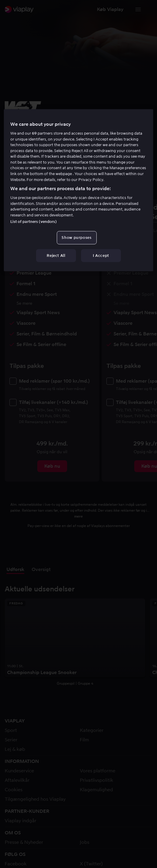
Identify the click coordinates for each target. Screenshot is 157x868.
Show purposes (76, 238)
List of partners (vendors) (33, 222)
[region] (78, 190)
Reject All (56, 255)
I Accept (101, 255)
